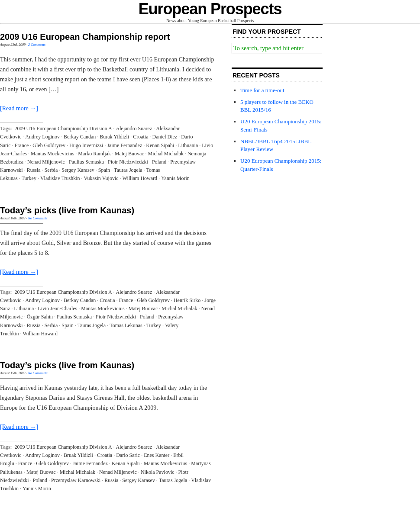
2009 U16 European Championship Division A (63, 129)
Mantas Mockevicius (52, 154)
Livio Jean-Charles (57, 309)
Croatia (141, 137)
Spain (104, 170)
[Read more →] (19, 108)
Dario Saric (128, 455)
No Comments (37, 218)
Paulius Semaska (86, 162)
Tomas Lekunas (126, 325)
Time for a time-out (262, 90)
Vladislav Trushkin (60, 178)
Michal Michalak (166, 154)
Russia (34, 170)
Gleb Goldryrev (49, 145)
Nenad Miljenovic (46, 162)
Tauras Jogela (128, 170)
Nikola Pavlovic (158, 472)
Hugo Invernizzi (86, 145)
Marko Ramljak (94, 154)
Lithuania (188, 145)
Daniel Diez (165, 137)
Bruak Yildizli (78, 455)
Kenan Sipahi (160, 145)
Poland (159, 162)
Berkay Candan (80, 137)
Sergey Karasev (78, 170)
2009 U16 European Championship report (85, 37)
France (22, 145)
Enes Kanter (157, 455)
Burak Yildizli (114, 137)
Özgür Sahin (40, 317)
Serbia (51, 170)
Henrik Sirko (187, 300)
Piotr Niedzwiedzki (128, 162)
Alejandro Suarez (134, 129)
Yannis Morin (175, 178)
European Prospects (210, 9)
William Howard (140, 178)
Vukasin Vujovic (101, 178)
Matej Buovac (129, 154)
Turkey (29, 178)
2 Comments (37, 45)
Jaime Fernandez (124, 145)
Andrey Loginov (42, 137)
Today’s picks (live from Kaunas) (67, 210)
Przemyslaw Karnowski (76, 480)
